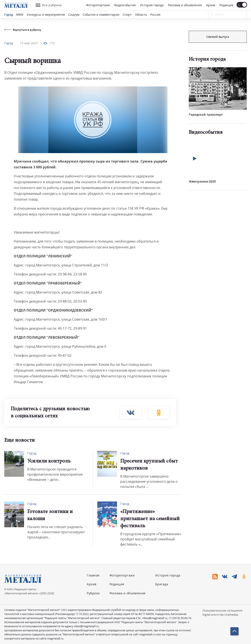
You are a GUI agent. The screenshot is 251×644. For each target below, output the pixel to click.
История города (152, 5)
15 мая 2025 (29, 43)
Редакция (226, 5)
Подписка (218, 37)
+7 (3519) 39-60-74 (180, 618)
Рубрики (93, 593)
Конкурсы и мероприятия (46, 15)
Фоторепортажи (98, 5)
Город (9, 15)
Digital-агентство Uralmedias (220, 615)
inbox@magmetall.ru (155, 618)
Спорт (127, 15)
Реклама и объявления (185, 5)
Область (141, 15)
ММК (20, 15)
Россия (155, 15)
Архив (211, 5)
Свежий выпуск (218, 102)
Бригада (162, 584)
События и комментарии (101, 15)
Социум (74, 15)
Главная (93, 575)
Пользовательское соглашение (222, 611)
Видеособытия (125, 5)
